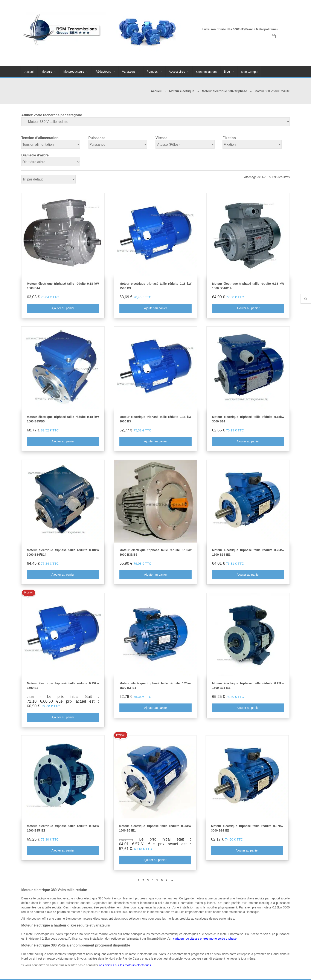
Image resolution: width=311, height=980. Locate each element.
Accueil (29, 72)
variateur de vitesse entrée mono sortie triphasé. (205, 939)
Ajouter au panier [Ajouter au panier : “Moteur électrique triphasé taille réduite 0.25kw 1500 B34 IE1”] (248, 708)
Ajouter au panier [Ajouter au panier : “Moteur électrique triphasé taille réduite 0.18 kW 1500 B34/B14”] (248, 308)
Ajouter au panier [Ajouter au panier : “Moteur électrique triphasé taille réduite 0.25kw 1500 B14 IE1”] (248, 575)
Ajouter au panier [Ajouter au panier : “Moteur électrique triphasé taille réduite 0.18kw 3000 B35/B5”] (156, 575)
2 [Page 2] (143, 881)
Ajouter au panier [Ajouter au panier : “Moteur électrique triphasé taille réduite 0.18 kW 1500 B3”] (156, 308)
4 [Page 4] (152, 881)
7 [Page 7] (166, 881)
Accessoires (177, 72)
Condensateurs (206, 72)
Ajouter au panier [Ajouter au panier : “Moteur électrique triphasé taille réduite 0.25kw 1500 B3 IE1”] (156, 708)
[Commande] (48, 179)
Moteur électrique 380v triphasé (224, 91)
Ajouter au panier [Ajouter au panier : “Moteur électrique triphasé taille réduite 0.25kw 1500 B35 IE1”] (63, 851)
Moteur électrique (182, 91)
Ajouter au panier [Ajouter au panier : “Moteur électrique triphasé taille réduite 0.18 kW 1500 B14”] (63, 308)
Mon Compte (250, 72)
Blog (227, 72)
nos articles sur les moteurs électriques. (125, 965)
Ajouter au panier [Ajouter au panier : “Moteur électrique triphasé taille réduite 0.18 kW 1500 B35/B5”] (63, 442)
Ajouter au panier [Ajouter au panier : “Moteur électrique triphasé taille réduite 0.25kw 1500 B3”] (63, 717)
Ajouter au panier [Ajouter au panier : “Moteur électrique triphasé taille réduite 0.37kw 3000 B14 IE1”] (247, 851)
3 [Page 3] (148, 881)
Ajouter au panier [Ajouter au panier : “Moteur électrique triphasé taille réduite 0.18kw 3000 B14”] (248, 442)
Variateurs (129, 72)
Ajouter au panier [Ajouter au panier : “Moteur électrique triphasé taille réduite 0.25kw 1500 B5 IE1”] (155, 860)
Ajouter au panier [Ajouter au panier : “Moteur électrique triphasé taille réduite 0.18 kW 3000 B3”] (156, 442)
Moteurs (47, 72)
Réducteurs (103, 72)
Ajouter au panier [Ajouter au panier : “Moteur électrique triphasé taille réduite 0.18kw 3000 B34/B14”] (63, 575)
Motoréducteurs (74, 72)
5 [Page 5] (157, 881)
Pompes (152, 72)
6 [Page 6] (162, 881)
